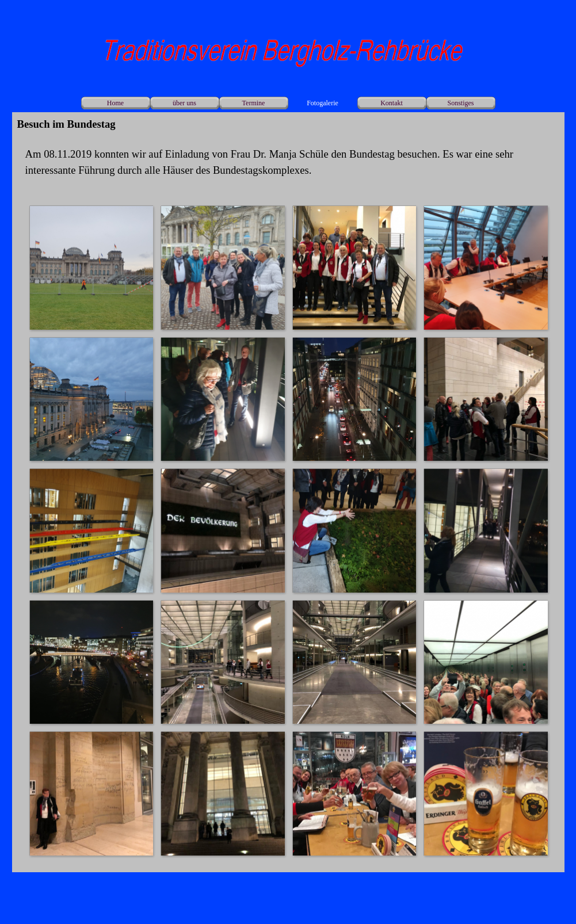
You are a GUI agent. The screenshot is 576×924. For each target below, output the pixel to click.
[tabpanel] (288, 162)
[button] (91, 267)
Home (115, 103)
